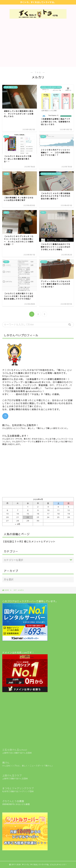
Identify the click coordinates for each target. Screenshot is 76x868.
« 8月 (18, 524)
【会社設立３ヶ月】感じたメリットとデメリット (29, 542)
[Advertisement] (38, 44)
